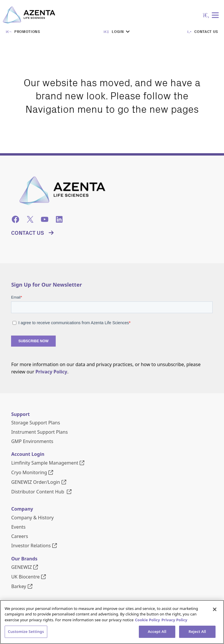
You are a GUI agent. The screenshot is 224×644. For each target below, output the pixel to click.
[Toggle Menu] (216, 15)
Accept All (157, 631)
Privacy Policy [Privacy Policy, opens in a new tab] (175, 620)
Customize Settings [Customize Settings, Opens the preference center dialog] (26, 631)
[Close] (215, 609)
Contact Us (28, 233)
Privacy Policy (51, 372)
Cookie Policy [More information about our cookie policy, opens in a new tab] (148, 620)
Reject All (197, 631)
